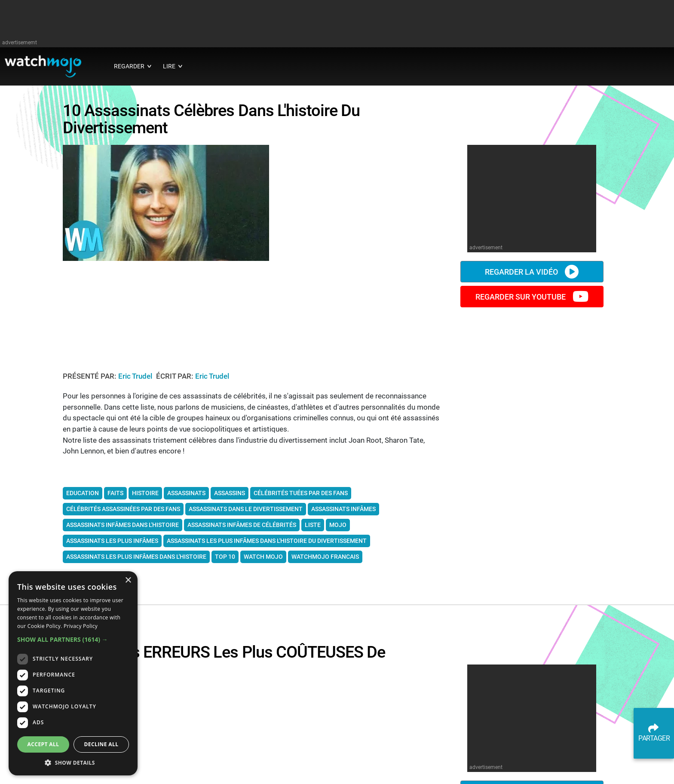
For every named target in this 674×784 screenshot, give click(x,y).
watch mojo (263, 559)
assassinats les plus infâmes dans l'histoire (136, 559)
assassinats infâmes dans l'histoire (123, 527)
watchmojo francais (325, 559)
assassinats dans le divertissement (246, 511)
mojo (338, 527)
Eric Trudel (136, 379)
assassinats (186, 496)
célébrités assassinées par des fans (123, 511)
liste (313, 527)
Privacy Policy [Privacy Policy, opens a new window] (81, 626)
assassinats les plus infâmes (112, 543)
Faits (115, 496)
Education (83, 496)
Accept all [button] (43, 744)
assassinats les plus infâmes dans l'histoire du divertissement (267, 543)
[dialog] (73, 673)
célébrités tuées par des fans (301, 496)
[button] (73, 639)
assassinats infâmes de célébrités (242, 527)
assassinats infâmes (343, 511)
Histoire (145, 496)
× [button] (128, 580)
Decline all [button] (101, 744)
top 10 (225, 559)
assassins (230, 496)
